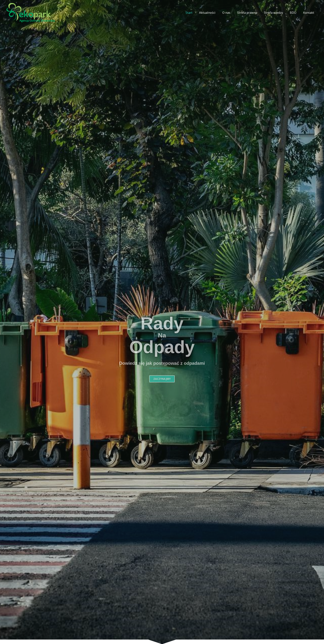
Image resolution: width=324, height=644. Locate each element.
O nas (230, 13)
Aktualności (212, 13)
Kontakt (309, 13)
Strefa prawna (250, 13)
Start (195, 13)
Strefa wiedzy (276, 13)
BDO (294, 13)
